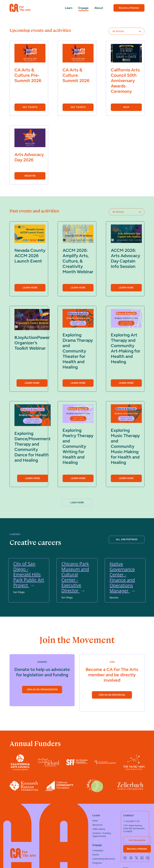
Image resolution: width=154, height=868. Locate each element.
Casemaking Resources (104, 859)
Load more (77, 502)
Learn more (30, 288)
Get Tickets (30, 107)
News (95, 821)
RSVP (126, 107)
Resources (97, 825)
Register (30, 176)
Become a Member (129, 8)
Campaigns (98, 850)
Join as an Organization (42, 690)
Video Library (99, 829)
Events (96, 855)
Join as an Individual (112, 695)
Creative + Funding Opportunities (101, 835)
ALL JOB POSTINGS (127, 540)
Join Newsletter (137, 840)
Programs (97, 863)
